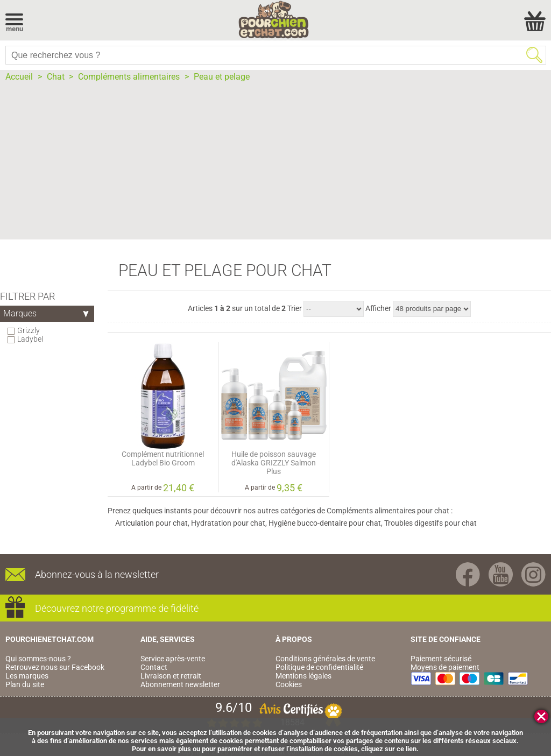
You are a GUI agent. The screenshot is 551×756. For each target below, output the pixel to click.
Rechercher (534, 55)
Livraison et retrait (171, 676)
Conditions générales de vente (325, 659)
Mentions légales (303, 676)
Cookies (289, 684)
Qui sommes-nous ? (38, 659)
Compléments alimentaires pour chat (388, 511)
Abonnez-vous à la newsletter (97, 574)
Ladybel (30, 339)
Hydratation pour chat (228, 523)
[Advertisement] (275, 164)
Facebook (468, 574)
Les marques (27, 676)
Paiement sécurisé (441, 659)
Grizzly (29, 330)
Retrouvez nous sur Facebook (55, 667)
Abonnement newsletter (180, 684)
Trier (295, 308)
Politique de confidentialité (319, 667)
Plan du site (25, 684)
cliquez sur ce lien (389, 749)
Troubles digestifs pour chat (430, 523)
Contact (154, 667)
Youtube (501, 574)
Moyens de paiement (445, 667)
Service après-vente (173, 659)
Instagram (534, 574)
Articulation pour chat (151, 523)
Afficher (378, 308)
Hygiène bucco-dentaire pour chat (325, 523)
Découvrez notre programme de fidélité (117, 608)
